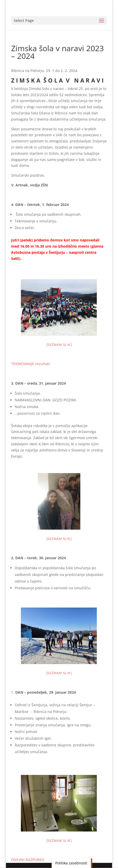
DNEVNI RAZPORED (28, 860)
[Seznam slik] (59, 345)
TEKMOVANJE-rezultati (30, 364)
